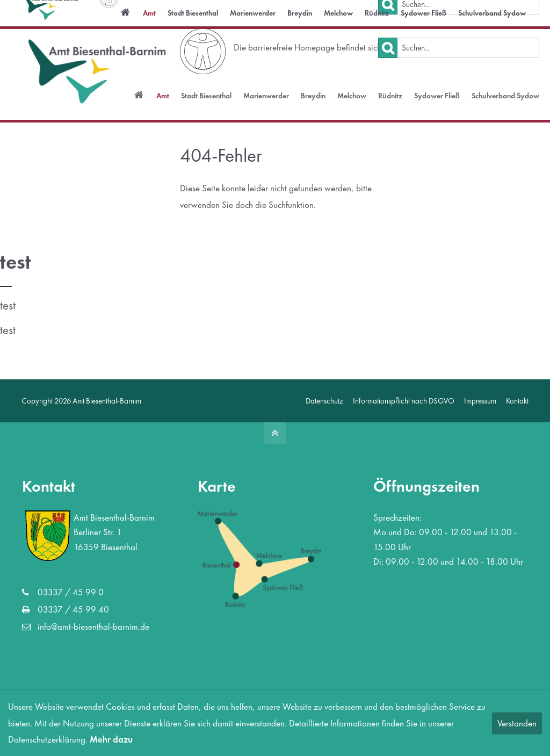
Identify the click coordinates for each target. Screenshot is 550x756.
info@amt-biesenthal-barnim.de (72, 11)
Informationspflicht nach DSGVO (404, 401)
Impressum (480, 401)
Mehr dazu (111, 739)
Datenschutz (324, 401)
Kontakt (517, 401)
